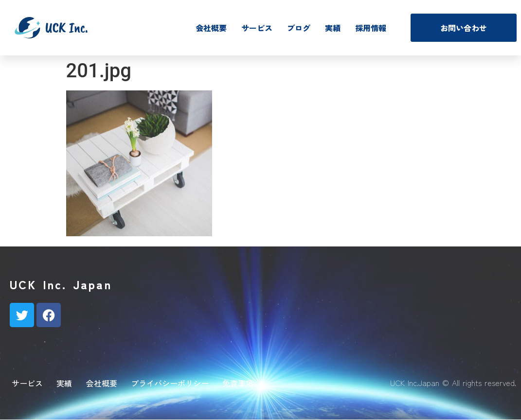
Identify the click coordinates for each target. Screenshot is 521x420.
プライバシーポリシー (170, 383)
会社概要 (211, 28)
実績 (333, 28)
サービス (257, 28)
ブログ (299, 28)
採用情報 (371, 28)
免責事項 (238, 383)
